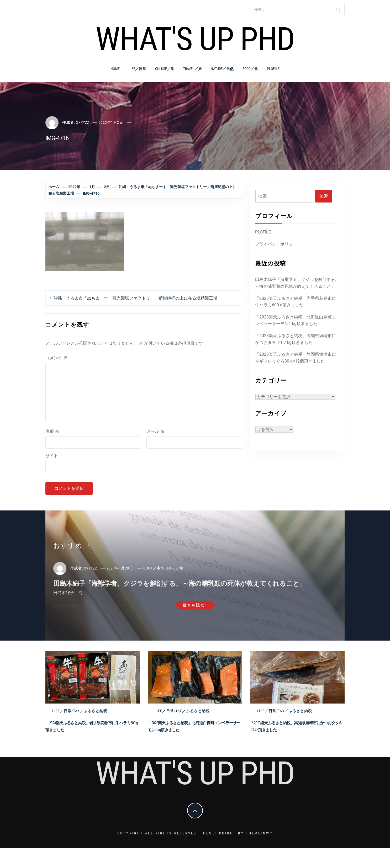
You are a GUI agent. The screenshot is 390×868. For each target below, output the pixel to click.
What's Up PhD (195, 39)
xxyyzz (83, 123)
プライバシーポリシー (276, 244)
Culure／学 (165, 69)
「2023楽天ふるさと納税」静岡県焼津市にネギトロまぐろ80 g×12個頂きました (296, 358)
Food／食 (250, 69)
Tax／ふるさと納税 (90, 711)
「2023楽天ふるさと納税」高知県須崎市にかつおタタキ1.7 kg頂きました (296, 339)
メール (155, 431)
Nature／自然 (222, 69)
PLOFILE (273, 69)
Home (115, 69)
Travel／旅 (193, 69)
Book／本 (152, 568)
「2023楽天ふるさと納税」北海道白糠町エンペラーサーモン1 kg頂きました (296, 320)
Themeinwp (259, 833)
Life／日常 (137, 69)
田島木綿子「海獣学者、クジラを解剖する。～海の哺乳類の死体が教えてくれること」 (297, 283)
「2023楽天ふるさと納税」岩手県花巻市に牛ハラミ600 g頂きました (296, 302)
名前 (52, 431)
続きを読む (195, 605)
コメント (56, 358)
